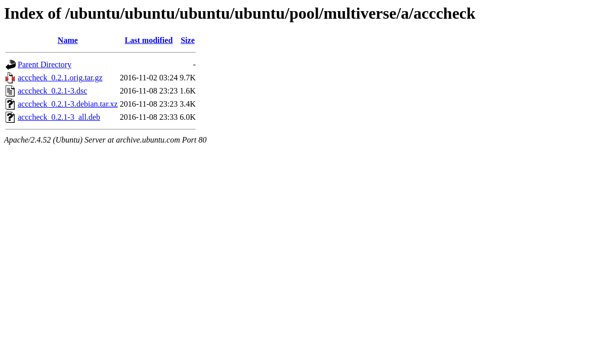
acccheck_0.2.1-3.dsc (52, 91)
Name (68, 40)
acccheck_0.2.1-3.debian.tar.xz (68, 104)
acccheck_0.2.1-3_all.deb (59, 117)
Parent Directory (45, 64)
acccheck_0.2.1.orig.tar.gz (60, 78)
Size (188, 40)
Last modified (149, 40)
